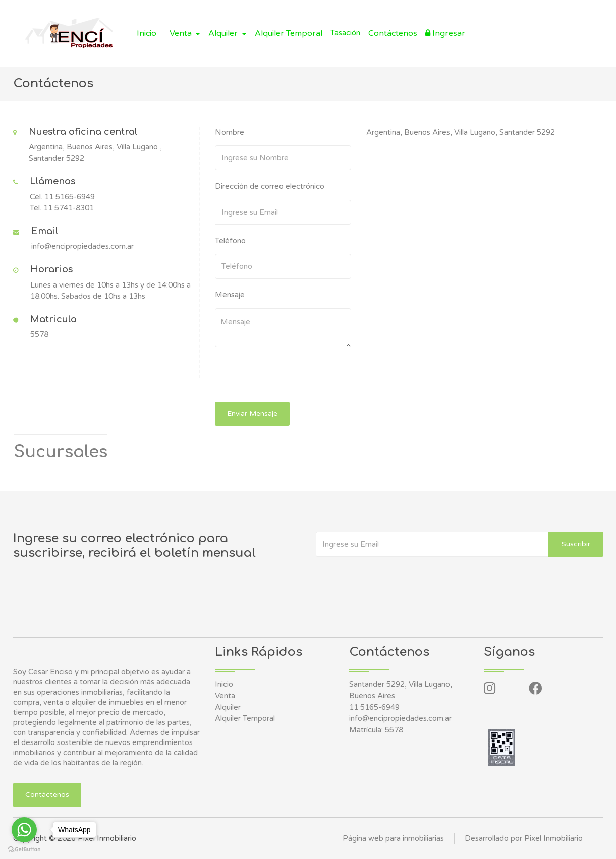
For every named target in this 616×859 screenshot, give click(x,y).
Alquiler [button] (224, 33)
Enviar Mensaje (252, 413)
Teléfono (230, 241)
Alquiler (228, 707)
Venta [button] (182, 33)
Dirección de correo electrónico (270, 186)
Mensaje (230, 295)
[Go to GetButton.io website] (24, 849)
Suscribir (576, 544)
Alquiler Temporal (289, 33)
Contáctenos (393, 33)
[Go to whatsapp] (24, 830)
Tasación (345, 33)
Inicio (147, 33)
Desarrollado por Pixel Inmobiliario (524, 838)
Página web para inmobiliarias (393, 838)
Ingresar (445, 33)
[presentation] (284, 377)
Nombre (230, 132)
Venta (225, 696)
